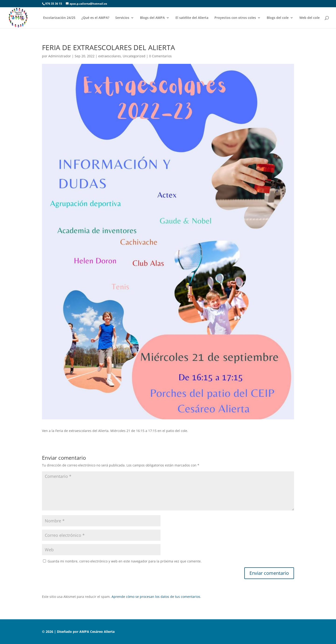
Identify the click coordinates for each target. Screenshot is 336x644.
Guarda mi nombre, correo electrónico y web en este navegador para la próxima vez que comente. (125, 561)
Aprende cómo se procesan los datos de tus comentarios (156, 597)
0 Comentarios (160, 56)
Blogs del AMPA (152, 18)
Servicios (122, 18)
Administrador (60, 56)
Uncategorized (134, 56)
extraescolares (110, 56)
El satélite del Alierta (192, 18)
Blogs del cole (278, 18)
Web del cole (310, 18)
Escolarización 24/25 (59, 18)
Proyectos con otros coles (235, 18)
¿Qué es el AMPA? (95, 18)
